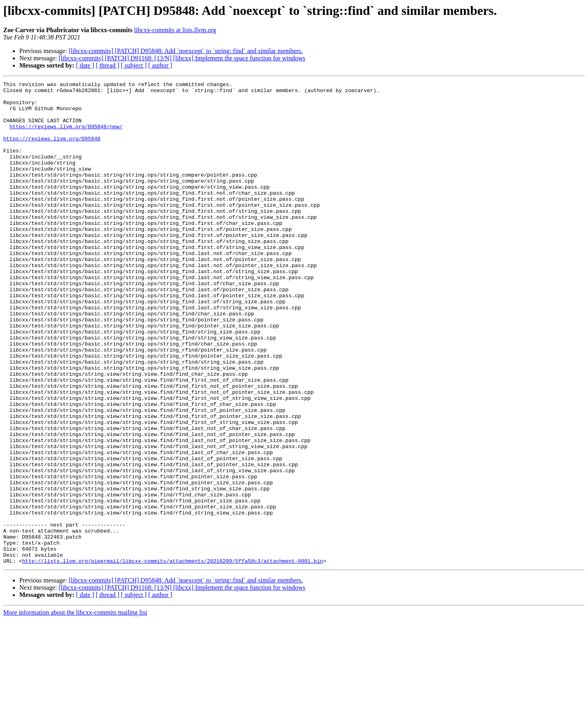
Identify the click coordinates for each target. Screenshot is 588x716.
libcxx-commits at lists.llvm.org (175, 30)
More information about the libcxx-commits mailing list (75, 709)
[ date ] (85, 65)
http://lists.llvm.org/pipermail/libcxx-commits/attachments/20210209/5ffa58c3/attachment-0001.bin (173, 657)
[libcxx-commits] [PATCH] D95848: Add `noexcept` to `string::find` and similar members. (186, 51)
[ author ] (160, 65)
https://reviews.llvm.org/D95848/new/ (66, 136)
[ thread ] (108, 65)
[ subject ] (134, 65)
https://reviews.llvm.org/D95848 (52, 150)
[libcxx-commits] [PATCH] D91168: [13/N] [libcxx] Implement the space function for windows (182, 58)
